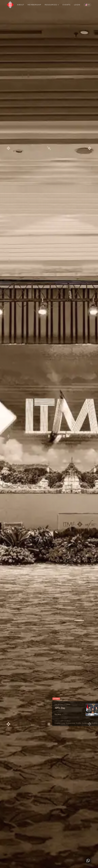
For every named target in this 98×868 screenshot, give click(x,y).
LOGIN (77, 5)
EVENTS (67, 5)
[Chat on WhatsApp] (88, 861)
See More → (59, 714)
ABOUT (21, 5)
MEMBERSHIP (34, 5)
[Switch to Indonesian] (87, 5)
